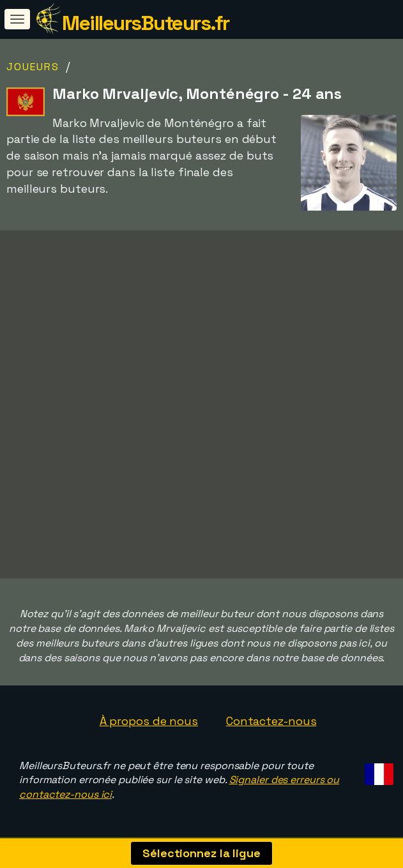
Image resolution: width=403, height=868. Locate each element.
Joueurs (33, 67)
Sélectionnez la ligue (201, 853)
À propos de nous (149, 721)
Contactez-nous (271, 721)
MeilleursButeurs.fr (146, 23)
